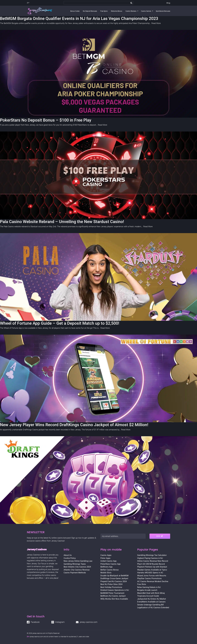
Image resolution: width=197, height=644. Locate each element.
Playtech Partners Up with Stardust (152, 567)
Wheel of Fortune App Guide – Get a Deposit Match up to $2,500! (60, 323)
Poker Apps (105, 558)
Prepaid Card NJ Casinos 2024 (114, 581)
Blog (168, 3)
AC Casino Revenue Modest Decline (153, 581)
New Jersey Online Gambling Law (78, 561)
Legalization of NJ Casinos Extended (153, 608)
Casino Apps (106, 555)
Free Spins (104, 11)
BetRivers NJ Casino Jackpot (113, 596)
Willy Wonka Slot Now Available (114, 599)
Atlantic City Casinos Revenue (77, 570)
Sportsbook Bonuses (163, 11)
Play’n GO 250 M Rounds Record (151, 564)
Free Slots (142, 584)
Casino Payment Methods (75, 573)
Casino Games (146, 11)
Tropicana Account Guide (148, 596)
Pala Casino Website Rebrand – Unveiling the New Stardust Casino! (62, 222)
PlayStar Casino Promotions (149, 578)
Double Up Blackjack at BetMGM (114, 576)
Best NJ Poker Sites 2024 (111, 584)
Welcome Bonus (117, 11)
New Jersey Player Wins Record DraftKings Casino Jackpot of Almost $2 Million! (74, 425)
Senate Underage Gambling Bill (150, 605)
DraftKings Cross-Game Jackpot (114, 578)
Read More (156, 23)
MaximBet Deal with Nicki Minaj (151, 593)
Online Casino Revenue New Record (153, 561)
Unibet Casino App (108, 561)
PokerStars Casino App (110, 564)
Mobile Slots (106, 573)
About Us (68, 555)
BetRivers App (106, 567)
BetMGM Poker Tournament (112, 593)
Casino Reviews (131, 11)
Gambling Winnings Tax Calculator (152, 555)
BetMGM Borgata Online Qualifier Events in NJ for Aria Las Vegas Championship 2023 (79, 18)
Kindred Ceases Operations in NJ (115, 590)
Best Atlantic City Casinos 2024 (77, 567)
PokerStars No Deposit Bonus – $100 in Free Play (46, 120)
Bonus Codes (75, 11)
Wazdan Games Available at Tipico (152, 570)
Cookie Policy (70, 558)
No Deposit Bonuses (90, 11)
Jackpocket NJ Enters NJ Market (152, 599)
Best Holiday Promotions (111, 587)
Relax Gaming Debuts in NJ (149, 587)
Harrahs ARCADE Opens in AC (150, 573)
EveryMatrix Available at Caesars (151, 602)
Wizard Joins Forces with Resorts (152, 576)
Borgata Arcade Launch (147, 590)
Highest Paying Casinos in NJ (150, 558)
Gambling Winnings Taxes (75, 564)
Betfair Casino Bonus (110, 570)
